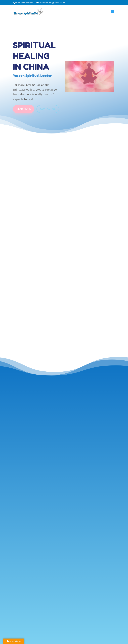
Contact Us (48, 109)
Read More (24, 109)
